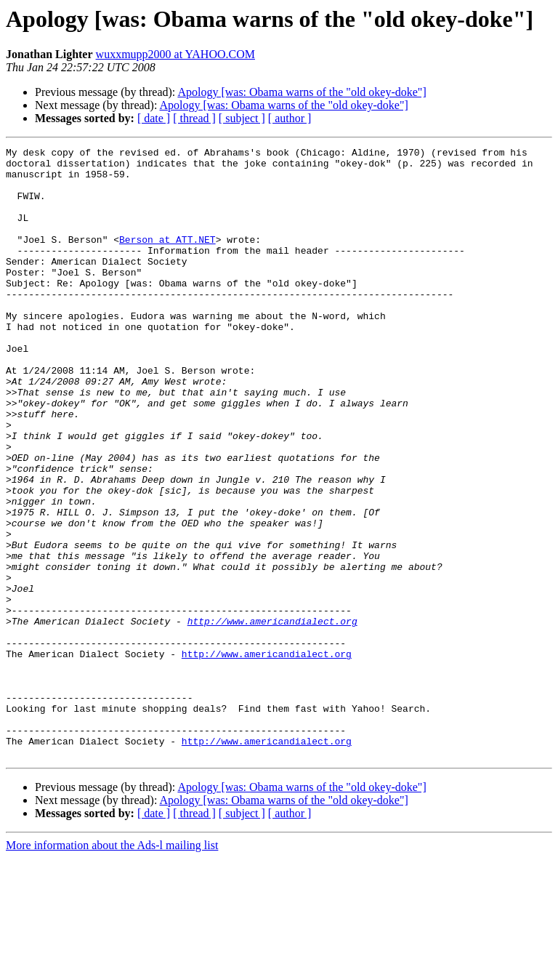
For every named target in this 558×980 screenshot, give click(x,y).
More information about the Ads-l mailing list (112, 967)
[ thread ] (194, 118)
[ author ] (290, 118)
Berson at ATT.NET (167, 259)
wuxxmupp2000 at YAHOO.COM (175, 54)
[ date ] (154, 118)
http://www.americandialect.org (272, 717)
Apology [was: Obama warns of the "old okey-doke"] (302, 92)
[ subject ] (242, 118)
